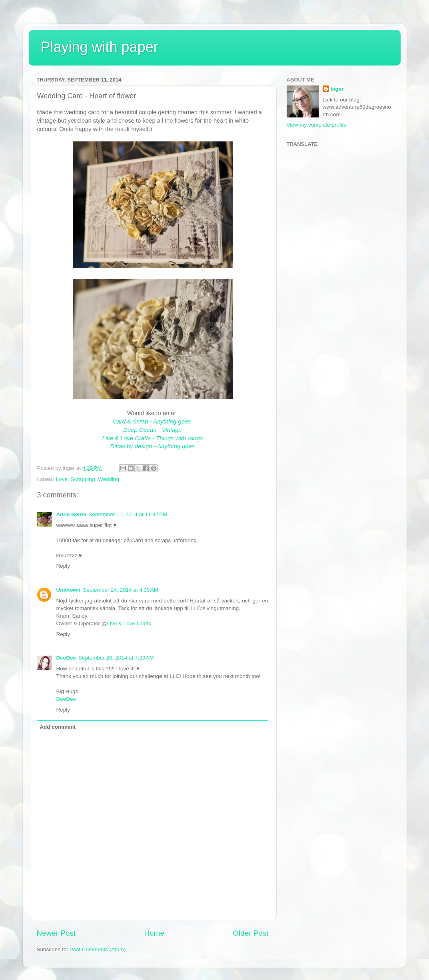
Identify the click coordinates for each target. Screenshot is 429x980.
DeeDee (66, 658)
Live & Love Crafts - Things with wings (153, 438)
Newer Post (56, 933)
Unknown (69, 590)
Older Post (250, 933)
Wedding (109, 479)
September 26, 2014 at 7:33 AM (116, 658)
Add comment (58, 727)
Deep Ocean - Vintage (153, 430)
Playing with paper (100, 47)
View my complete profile (317, 125)
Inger (337, 89)
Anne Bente (71, 514)
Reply (63, 566)
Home (154, 933)
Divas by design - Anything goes (153, 446)
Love (62, 479)
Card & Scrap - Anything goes (153, 421)
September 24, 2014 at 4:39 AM (121, 590)
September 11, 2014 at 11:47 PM (128, 514)
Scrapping (83, 479)
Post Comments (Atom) (98, 949)
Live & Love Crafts (129, 623)
